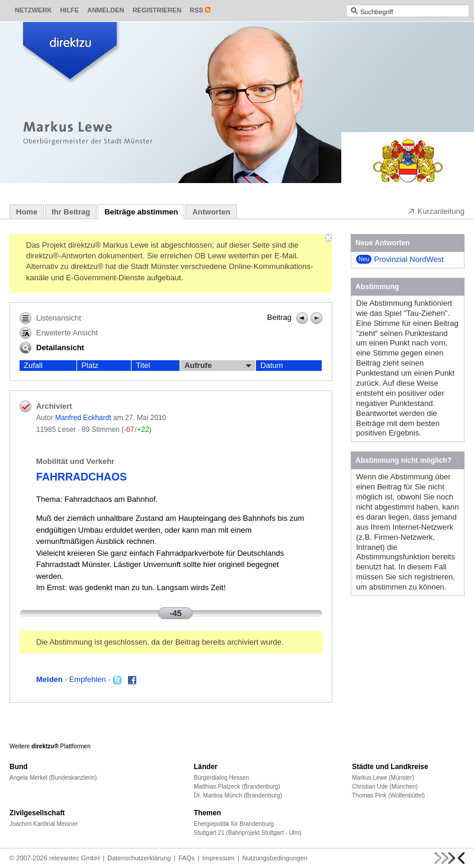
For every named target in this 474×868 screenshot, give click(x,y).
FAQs (187, 858)
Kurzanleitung (436, 211)
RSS (196, 10)
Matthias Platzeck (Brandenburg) (237, 787)
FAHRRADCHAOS (81, 477)
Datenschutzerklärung (139, 858)
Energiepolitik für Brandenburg (234, 824)
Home (27, 212)
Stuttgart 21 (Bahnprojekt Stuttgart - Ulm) (248, 833)
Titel (143, 365)
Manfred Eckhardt (83, 418)
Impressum (219, 858)
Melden (49, 679)
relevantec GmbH (75, 858)
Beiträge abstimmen (141, 212)
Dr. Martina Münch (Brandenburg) (238, 795)
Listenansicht (50, 318)
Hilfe (69, 10)
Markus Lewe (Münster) (383, 778)
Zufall (33, 365)
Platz (90, 365)
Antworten (211, 212)
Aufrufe (218, 366)
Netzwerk (33, 10)
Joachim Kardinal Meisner (44, 824)
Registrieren (157, 10)
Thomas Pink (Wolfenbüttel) (388, 795)
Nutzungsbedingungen (275, 858)
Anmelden (105, 10)
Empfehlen (88, 679)
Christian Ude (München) (385, 787)
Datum (271, 365)
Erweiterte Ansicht (59, 333)
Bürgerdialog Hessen (221, 778)
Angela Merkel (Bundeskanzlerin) (53, 778)
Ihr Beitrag (71, 212)
